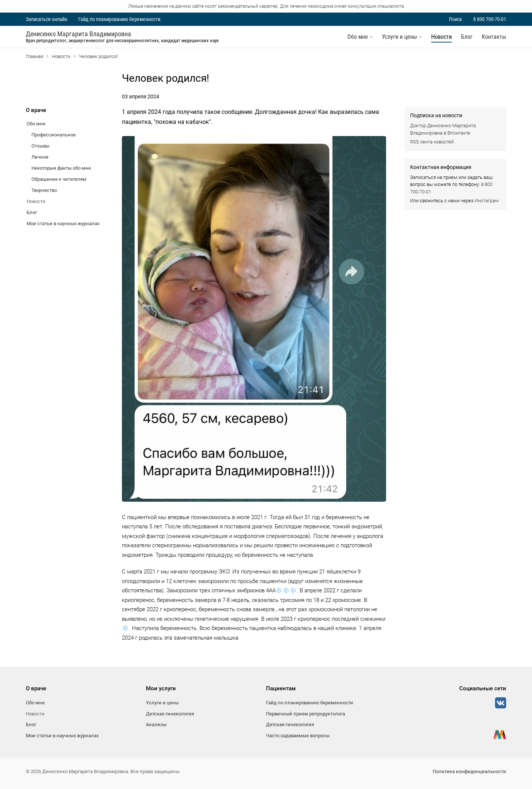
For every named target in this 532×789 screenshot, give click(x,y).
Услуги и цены (400, 37)
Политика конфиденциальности (469, 771)
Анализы (156, 724)
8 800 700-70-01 (490, 19)
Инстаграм (487, 201)
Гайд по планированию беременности (119, 19)
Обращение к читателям (59, 179)
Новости (441, 37)
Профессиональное (54, 135)
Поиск (456, 19)
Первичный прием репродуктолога (306, 714)
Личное (40, 157)
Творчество (44, 190)
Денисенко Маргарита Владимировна (79, 34)
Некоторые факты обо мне (61, 168)
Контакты (494, 37)
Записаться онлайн (47, 19)
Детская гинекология (170, 714)
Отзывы (40, 146)
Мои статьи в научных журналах (63, 224)
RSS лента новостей (432, 142)
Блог (467, 37)
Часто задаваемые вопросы (298, 736)
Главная (35, 56)
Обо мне (358, 37)
